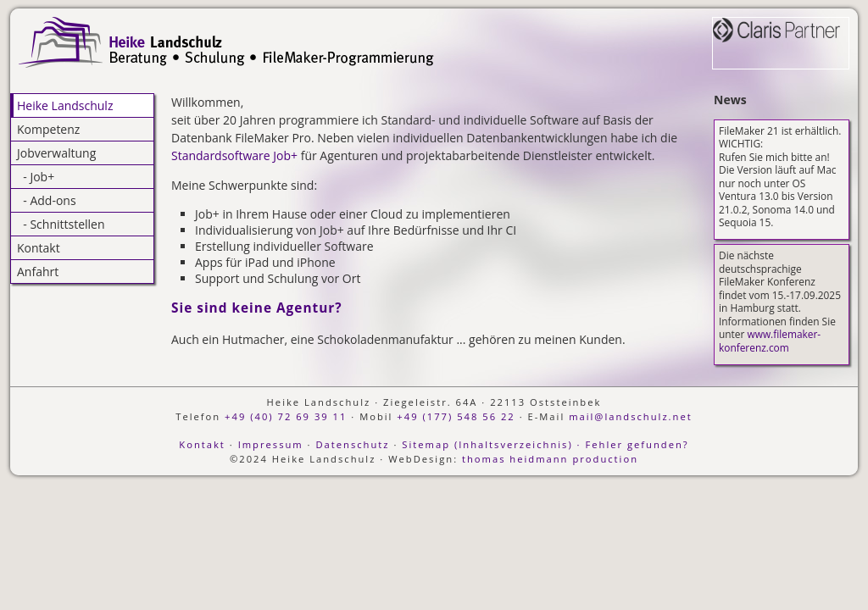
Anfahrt (38, 272)
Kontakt (39, 248)
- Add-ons (47, 200)
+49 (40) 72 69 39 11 (286, 416)
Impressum (271, 444)
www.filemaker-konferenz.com (770, 340)
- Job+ (36, 177)
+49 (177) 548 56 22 (456, 416)
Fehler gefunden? (637, 444)
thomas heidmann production (550, 459)
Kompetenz (48, 129)
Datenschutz (352, 444)
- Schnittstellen (61, 224)
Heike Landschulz (65, 105)
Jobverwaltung (56, 153)
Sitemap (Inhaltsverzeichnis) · (491, 444)
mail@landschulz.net (631, 416)
